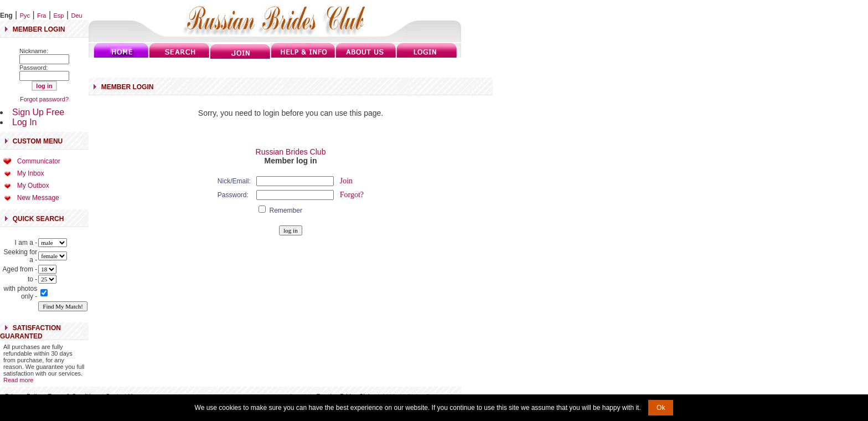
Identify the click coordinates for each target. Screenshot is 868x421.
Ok (661, 408)
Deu (77, 16)
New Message (38, 198)
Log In (24, 122)
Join (346, 181)
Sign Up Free (38, 112)
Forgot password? (44, 99)
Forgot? (352, 195)
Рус (25, 16)
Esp (59, 16)
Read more (18, 380)
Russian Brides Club (291, 152)
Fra (42, 16)
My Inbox (31, 173)
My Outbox (33, 186)
